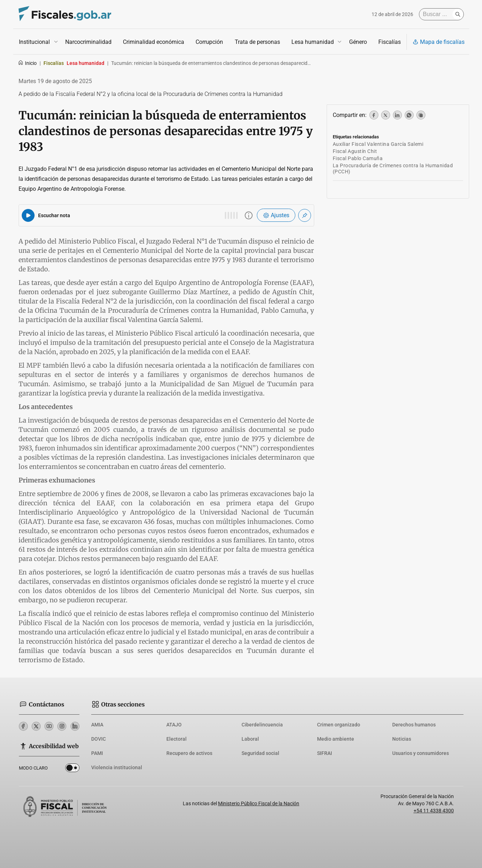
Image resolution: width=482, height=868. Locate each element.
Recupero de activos (189, 753)
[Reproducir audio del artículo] (28, 215)
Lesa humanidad (312, 42)
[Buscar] (437, 14)
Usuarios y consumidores (421, 753)
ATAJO (174, 725)
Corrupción (209, 42)
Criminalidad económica (154, 42)
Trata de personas (257, 42)
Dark (72, 769)
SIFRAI (325, 753)
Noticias (402, 739)
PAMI (97, 753)
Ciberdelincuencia (262, 725)
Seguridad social (260, 753)
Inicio (27, 63)
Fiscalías (389, 42)
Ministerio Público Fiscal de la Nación (259, 803)
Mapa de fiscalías (439, 42)
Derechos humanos (414, 725)
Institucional (34, 42)
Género (358, 42)
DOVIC (99, 739)
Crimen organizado (339, 725)
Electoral (177, 739)
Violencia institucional (117, 767)
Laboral (250, 739)
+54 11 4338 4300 (434, 811)
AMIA (97, 725)
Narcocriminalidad (88, 42)
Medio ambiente (336, 739)
